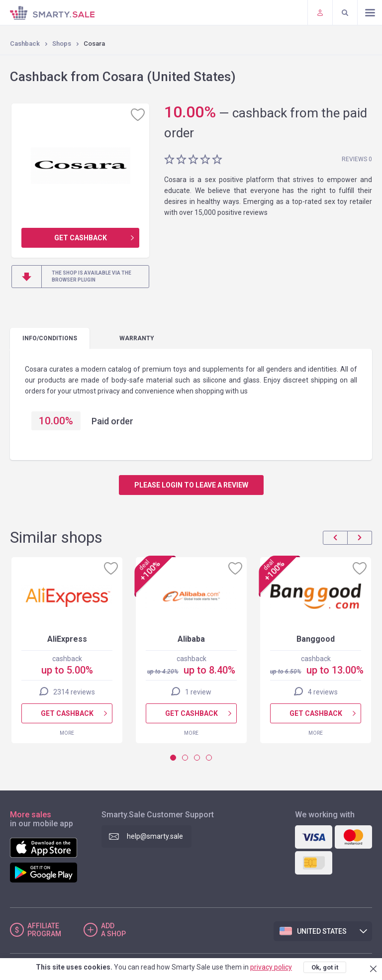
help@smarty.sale (155, 836)
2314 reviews (74, 692)
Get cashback (81, 238)
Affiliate (44, 930)
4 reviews (323, 692)
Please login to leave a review (191, 485)
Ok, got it (325, 967)
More (67, 733)
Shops (62, 44)
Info (50, 338)
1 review (198, 692)
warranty (137, 338)
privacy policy (271, 967)
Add (113, 930)
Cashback (25, 44)
